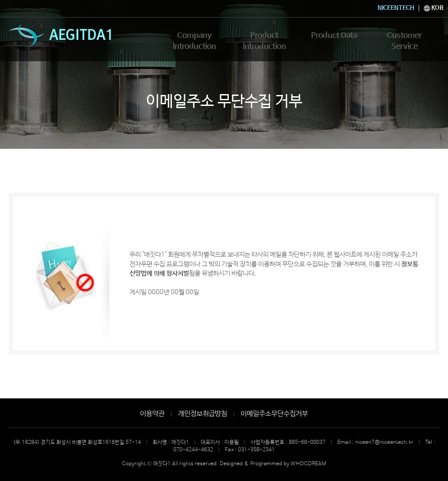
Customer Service (404, 38)
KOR (434, 8)
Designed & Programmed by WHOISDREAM (273, 464)
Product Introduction (264, 44)
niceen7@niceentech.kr (384, 442)
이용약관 (152, 414)
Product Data (334, 38)
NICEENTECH (396, 8)
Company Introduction (194, 44)
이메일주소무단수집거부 (274, 414)
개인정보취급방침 (203, 414)
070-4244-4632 (193, 450)
